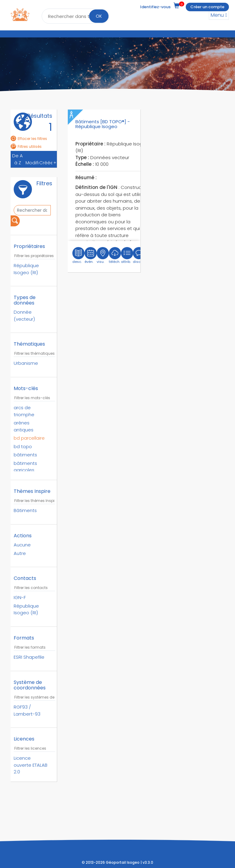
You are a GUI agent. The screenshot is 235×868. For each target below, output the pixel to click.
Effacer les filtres (29, 139)
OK (99, 16)
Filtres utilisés (26, 146)
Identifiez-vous (155, 7)
